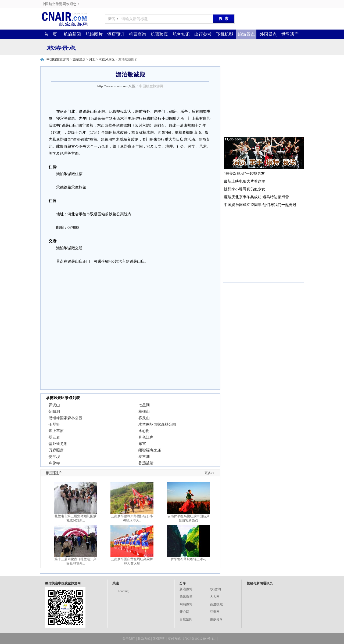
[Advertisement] (263, 100)
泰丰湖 (144, 457)
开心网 (184, 612)
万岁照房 (56, 450)
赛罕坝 (54, 457)
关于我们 (129, 639)
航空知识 (181, 34)
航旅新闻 (72, 34)
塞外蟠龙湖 (58, 444)
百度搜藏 (216, 604)
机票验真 (159, 34)
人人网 (215, 597)
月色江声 (146, 437)
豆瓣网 (215, 612)
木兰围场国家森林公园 (157, 424)
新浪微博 (186, 589)
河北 (92, 59)
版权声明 (159, 639)
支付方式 (174, 639)
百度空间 (186, 619)
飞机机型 (225, 34)
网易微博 (186, 604)
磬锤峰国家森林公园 (66, 418)
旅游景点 (246, 34)
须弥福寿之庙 (150, 450)
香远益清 (146, 463)
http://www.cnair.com (112, 86)
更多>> (210, 473)
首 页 (51, 34)
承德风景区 (107, 59)
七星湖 (144, 405)
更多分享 (216, 619)
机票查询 (138, 34)
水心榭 (144, 431)
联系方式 (144, 639)
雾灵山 (144, 418)
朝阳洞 (54, 412)
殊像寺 (54, 463)
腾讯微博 (186, 597)
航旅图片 (94, 34)
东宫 (142, 444)
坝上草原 (56, 431)
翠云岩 (54, 437)
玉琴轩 (54, 424)
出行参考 (203, 34)
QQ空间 (215, 589)
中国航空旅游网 (58, 59)
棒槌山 (144, 412)
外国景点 (268, 34)
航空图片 (54, 473)
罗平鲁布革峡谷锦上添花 (188, 559)
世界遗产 (290, 34)
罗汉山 (54, 405)
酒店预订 (116, 34)
